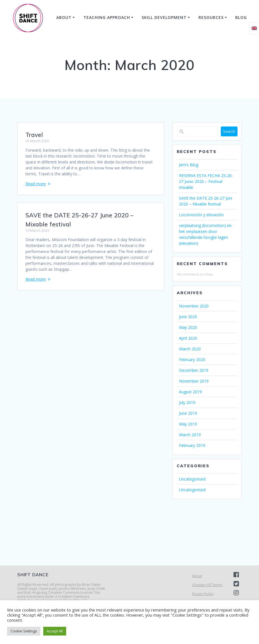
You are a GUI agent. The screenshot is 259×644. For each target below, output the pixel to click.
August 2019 (190, 392)
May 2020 (188, 327)
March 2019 (190, 435)
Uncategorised (192, 479)
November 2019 (194, 381)
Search (229, 131)
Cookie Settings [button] (24, 631)
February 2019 (192, 445)
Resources (211, 17)
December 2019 (194, 370)
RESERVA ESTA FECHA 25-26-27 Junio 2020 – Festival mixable (206, 181)
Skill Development (164, 17)
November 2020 (194, 306)
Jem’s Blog (189, 165)
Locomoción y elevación (201, 215)
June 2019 (188, 413)
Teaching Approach (107, 17)
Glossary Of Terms (207, 585)
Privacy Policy (203, 594)
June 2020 (188, 317)
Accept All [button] (55, 631)
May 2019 (188, 424)
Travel (34, 135)
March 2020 (190, 349)
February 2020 (192, 360)
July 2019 (187, 402)
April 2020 (188, 338)
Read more (36, 184)
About (64, 17)
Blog (241, 17)
